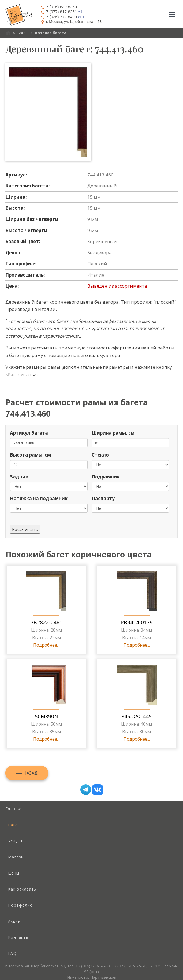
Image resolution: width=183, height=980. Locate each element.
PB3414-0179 (137, 622)
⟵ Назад (27, 773)
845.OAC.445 (137, 716)
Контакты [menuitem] (18, 937)
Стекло (100, 455)
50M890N (46, 716)
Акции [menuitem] (14, 921)
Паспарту (103, 498)
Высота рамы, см (30, 455)
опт (62, 17)
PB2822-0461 (46, 622)
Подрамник (106, 477)
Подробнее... (46, 645)
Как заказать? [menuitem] (23, 889)
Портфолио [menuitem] (20, 905)
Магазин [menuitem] (17, 857)
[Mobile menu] (172, 14)
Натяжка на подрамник (39, 498)
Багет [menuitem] (14, 825)
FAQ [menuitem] (12, 953)
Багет (23, 33)
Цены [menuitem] (14, 873)
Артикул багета (29, 433)
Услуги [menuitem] (15, 841)
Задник (19, 477)
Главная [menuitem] (14, 809)
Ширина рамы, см (113, 433)
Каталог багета (51, 33)
